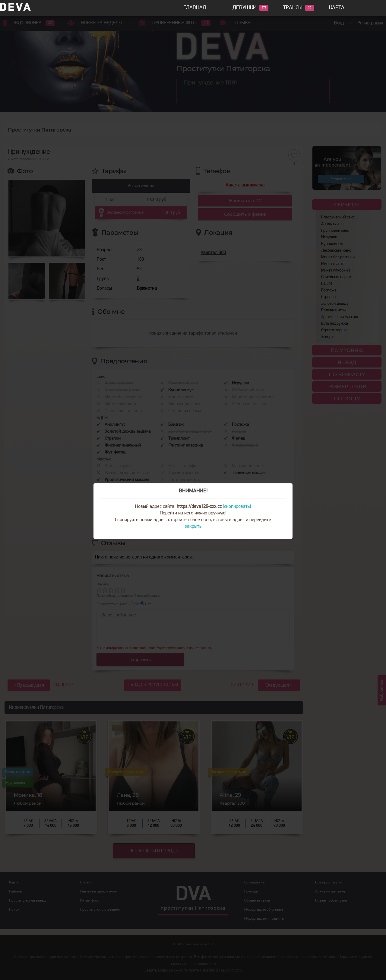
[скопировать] (237, 507)
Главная (195, 8)
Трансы (293, 8)
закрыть (193, 527)
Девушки (245, 8)
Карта (337, 8)
